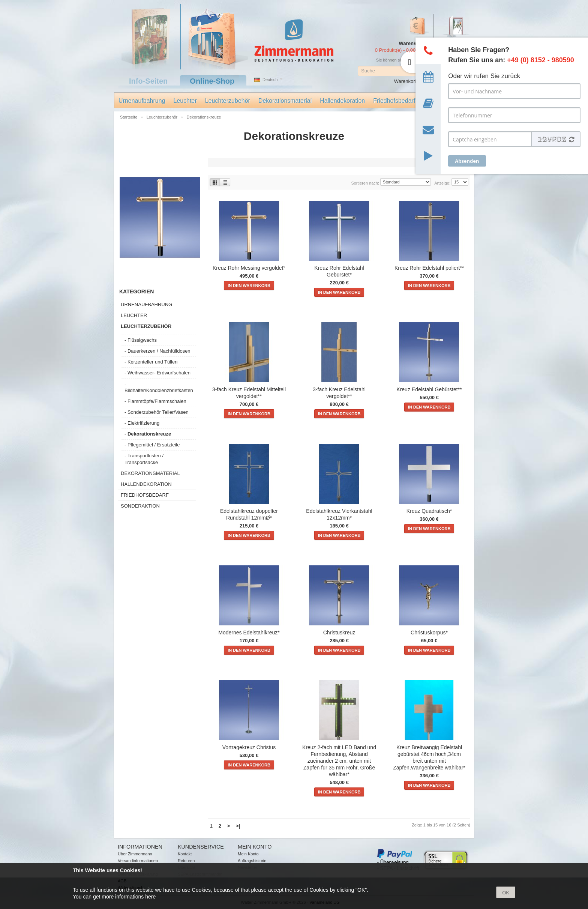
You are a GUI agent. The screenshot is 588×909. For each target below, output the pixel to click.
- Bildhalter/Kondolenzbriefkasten (159, 387)
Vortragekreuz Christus (249, 747)
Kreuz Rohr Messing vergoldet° (249, 268)
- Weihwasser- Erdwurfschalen (157, 373)
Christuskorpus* (429, 633)
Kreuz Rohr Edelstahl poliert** (429, 268)
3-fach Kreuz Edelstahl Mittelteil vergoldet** (249, 393)
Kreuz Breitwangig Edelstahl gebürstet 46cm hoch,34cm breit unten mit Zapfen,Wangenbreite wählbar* (429, 757)
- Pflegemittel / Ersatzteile (152, 445)
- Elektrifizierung (142, 423)
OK (506, 893)
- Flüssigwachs (141, 340)
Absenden (467, 161)
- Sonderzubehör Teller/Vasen (157, 412)
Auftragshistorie (252, 861)
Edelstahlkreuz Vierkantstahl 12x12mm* (339, 514)
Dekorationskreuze (204, 117)
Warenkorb (406, 81)
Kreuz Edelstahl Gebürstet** (429, 389)
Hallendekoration (342, 101)
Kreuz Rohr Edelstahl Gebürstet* (339, 271)
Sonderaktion (140, 506)
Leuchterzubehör (228, 101)
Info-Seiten (148, 81)
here (150, 897)
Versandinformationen (138, 861)
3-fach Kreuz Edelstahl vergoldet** (339, 393)
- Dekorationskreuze (148, 434)
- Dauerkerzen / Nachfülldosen (157, 351)
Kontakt (185, 854)
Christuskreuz (339, 633)
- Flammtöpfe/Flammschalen (155, 401)
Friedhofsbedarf (394, 101)
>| (238, 826)
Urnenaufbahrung (142, 101)
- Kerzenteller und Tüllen (151, 362)
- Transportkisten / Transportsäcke (144, 459)
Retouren (186, 861)
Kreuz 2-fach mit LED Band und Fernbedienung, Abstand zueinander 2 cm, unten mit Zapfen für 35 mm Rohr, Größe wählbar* (339, 761)
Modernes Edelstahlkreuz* (249, 633)
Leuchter (185, 101)
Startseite (129, 117)
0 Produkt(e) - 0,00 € (397, 50)
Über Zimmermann (135, 854)
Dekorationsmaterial (285, 101)
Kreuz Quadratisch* (429, 511)
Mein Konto (248, 854)
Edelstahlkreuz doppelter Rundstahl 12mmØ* (249, 514)
